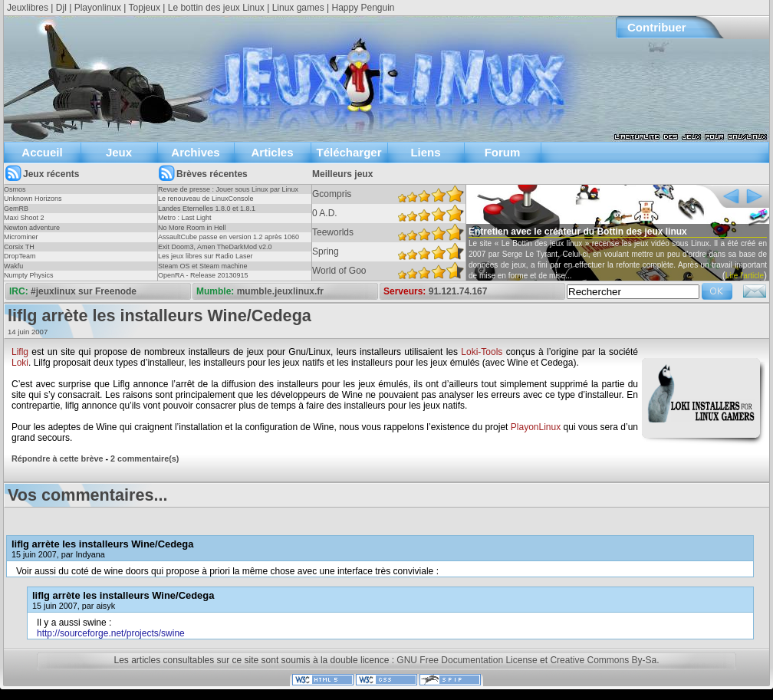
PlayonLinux (536, 427)
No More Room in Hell (192, 228)
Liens (425, 152)
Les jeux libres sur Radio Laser (206, 256)
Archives (195, 152)
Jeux (119, 152)
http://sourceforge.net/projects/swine (111, 633)
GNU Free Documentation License (467, 660)
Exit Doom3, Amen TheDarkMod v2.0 (215, 247)
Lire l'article (745, 276)
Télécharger (349, 152)
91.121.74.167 (458, 291)
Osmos (15, 189)
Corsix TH (19, 247)
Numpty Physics (29, 275)
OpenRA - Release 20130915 (203, 275)
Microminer (21, 237)
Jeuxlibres (28, 8)
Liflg (20, 352)
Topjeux (145, 8)
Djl (61, 8)
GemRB (16, 209)
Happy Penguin (363, 8)
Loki (20, 363)
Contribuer (657, 27)
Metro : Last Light (185, 218)
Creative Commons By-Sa (603, 660)
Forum (503, 152)
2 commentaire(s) (145, 458)
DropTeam (20, 256)
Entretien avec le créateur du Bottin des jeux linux (578, 232)
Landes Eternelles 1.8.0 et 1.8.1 (207, 209)
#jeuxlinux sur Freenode (84, 291)
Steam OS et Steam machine (203, 266)
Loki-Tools (482, 352)
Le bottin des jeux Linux (216, 8)
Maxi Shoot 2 (24, 218)
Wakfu (13, 266)
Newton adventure (32, 228)
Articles (272, 152)
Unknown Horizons (33, 199)
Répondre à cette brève (57, 458)
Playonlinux (98, 8)
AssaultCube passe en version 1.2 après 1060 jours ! (229, 242)
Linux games (298, 8)
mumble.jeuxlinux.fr (280, 291)
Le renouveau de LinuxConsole (206, 199)
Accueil (42, 152)
